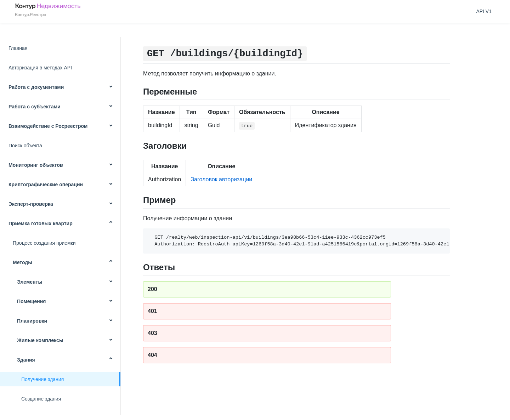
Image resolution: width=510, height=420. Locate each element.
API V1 (484, 11)
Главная (18, 48)
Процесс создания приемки (44, 243)
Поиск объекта (25, 146)
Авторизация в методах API (40, 68)
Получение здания (42, 379)
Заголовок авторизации (221, 179)
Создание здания (41, 399)
